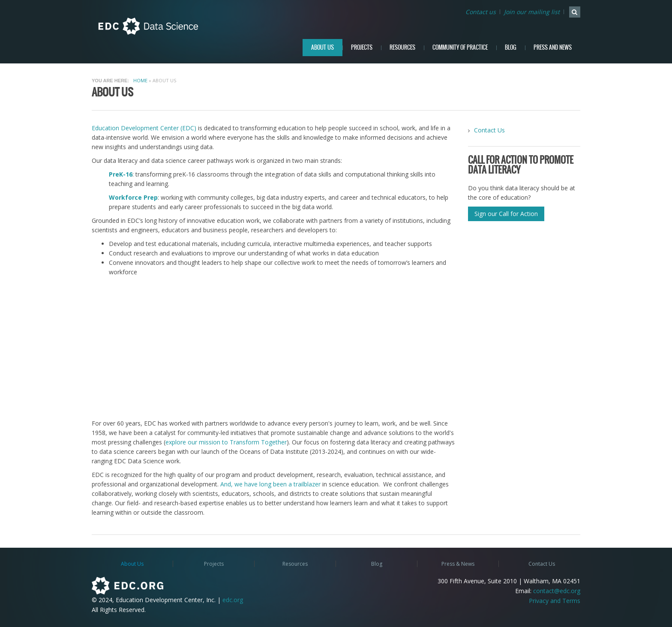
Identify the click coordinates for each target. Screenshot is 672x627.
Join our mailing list (532, 12)
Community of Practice (460, 47)
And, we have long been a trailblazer (270, 484)
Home (140, 80)
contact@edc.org (557, 591)
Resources (402, 47)
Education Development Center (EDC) (144, 128)
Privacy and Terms (555, 601)
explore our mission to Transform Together (226, 442)
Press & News (458, 564)
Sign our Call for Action (506, 214)
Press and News (553, 47)
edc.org (233, 600)
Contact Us (489, 130)
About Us (322, 47)
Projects (362, 47)
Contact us (481, 12)
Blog (511, 47)
